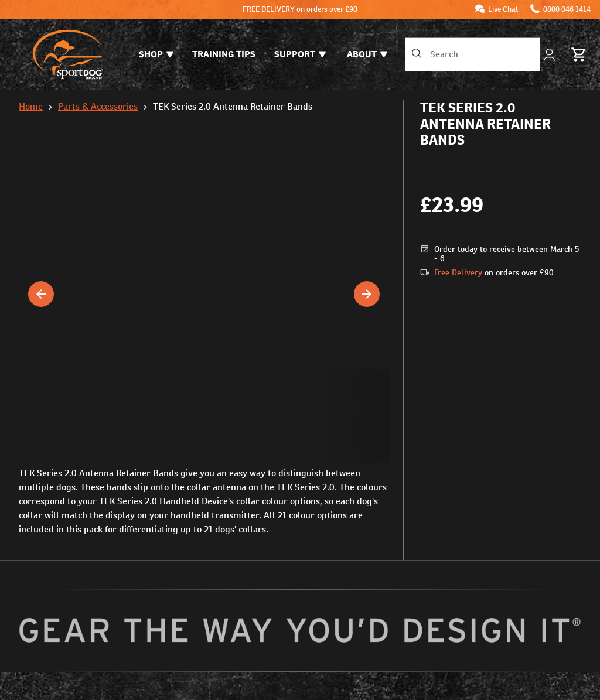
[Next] (367, 294)
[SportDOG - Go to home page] (68, 54)
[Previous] (41, 294)
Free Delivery (458, 272)
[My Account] (550, 55)
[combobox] (473, 54)
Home (31, 106)
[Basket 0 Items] (579, 54)
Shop (156, 54)
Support (300, 54)
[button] (204, 416)
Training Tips (224, 54)
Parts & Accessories (98, 106)
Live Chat (503, 9)
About (367, 54)
